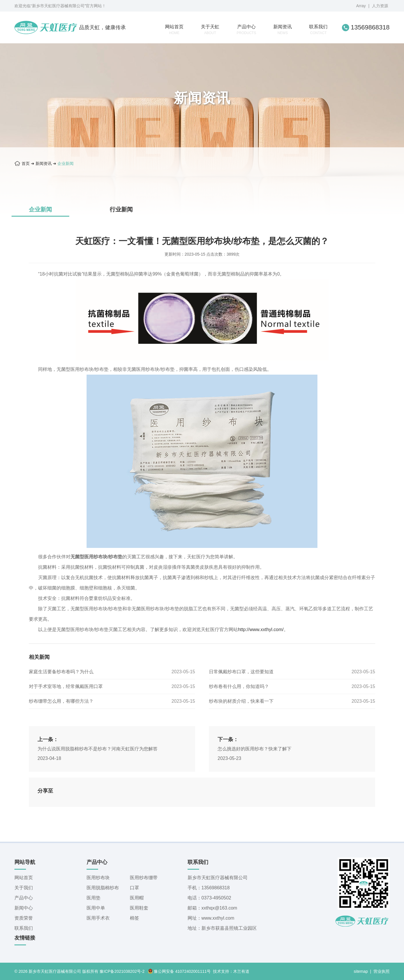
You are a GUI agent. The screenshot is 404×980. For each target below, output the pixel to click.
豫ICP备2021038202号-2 (122, 971)
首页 (26, 163)
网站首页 (174, 30)
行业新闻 (121, 209)
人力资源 (380, 6)
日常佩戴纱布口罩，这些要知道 (241, 672)
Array (361, 6)
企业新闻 (66, 163)
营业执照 (381, 971)
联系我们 (318, 30)
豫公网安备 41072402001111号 (179, 971)
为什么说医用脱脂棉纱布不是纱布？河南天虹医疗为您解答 (98, 749)
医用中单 (96, 908)
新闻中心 (24, 908)
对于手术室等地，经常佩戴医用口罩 (66, 686)
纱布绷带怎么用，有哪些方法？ (61, 701)
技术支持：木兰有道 (231, 971)
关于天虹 (210, 30)
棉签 (134, 918)
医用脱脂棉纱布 (103, 888)
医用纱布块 (98, 878)
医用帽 (137, 898)
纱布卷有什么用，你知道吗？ (239, 686)
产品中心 (246, 30)
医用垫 (93, 898)
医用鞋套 (139, 908)
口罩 (134, 888)
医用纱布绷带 (144, 878)
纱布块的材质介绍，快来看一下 (241, 701)
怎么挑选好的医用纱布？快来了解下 (255, 749)
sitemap (361, 971)
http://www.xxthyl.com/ (261, 630)
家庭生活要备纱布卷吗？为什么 (61, 672)
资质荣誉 (24, 918)
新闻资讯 (283, 30)
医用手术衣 (98, 918)
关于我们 (24, 888)
